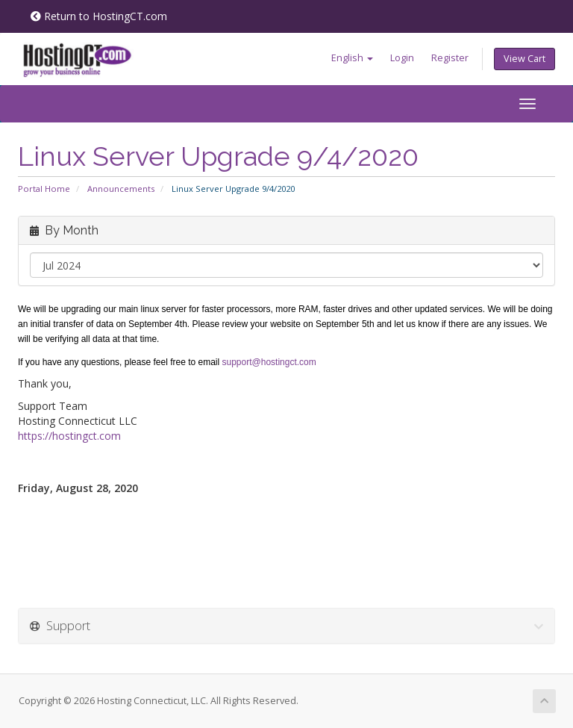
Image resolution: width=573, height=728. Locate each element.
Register (450, 58)
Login (402, 58)
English (352, 58)
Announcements (121, 189)
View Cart (525, 59)
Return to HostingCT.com (99, 16)
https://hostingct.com (69, 436)
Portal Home (44, 189)
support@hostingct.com (269, 362)
